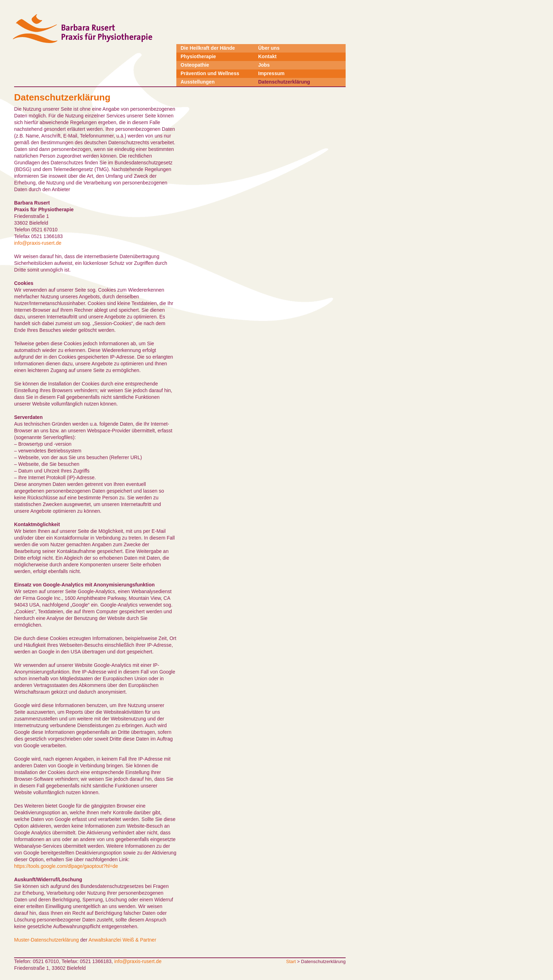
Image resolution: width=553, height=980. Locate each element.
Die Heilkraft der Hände (208, 48)
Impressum (271, 73)
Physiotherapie (198, 56)
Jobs (264, 65)
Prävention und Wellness (210, 73)
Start (291, 961)
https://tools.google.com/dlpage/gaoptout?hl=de (66, 866)
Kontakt (267, 56)
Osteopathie (195, 65)
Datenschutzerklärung (284, 82)
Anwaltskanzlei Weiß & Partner (122, 940)
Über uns (269, 48)
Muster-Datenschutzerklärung (47, 940)
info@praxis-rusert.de (38, 243)
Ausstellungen (197, 82)
